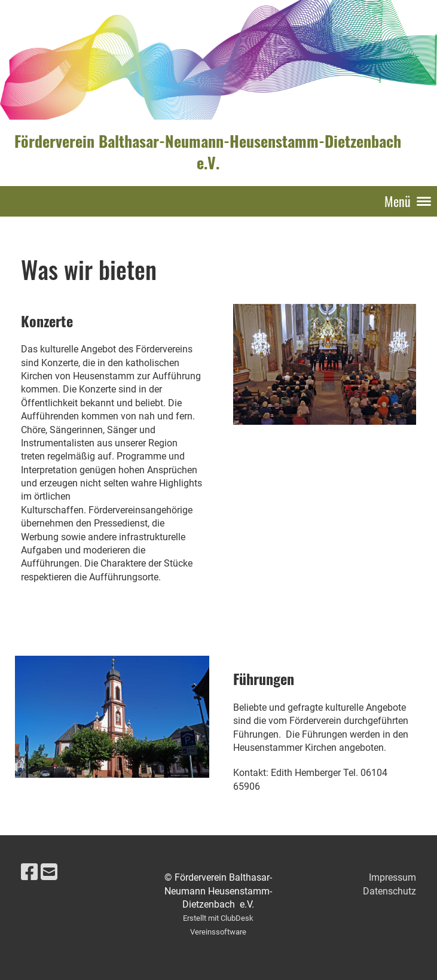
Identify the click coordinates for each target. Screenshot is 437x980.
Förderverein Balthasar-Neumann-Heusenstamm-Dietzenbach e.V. (208, 152)
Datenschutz (389, 891)
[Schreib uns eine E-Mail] (49, 872)
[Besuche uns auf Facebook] (29, 872)
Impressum (392, 877)
